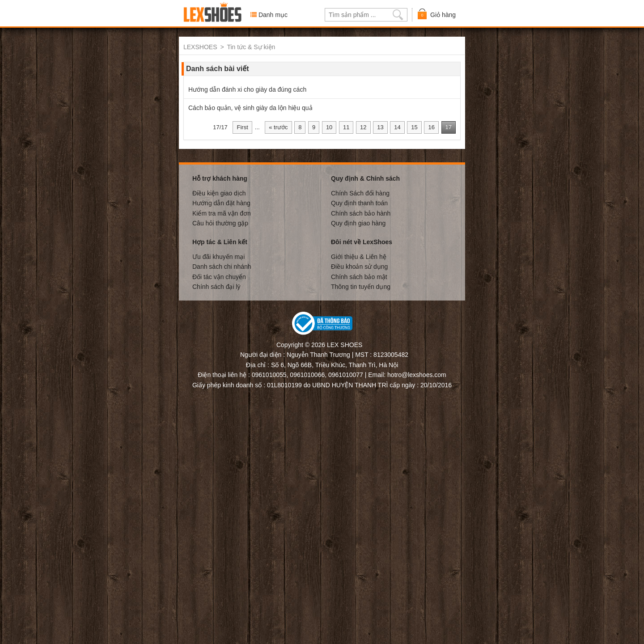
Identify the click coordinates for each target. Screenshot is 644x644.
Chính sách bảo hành (361, 213)
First (242, 127)
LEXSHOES (200, 47)
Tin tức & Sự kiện (251, 47)
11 (346, 127)
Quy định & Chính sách (365, 178)
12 (363, 127)
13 (380, 127)
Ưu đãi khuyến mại (218, 256)
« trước (278, 127)
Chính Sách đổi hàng (360, 193)
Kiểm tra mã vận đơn (222, 213)
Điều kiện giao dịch (219, 193)
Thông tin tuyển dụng (361, 286)
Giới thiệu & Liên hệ (359, 256)
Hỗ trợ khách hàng (220, 178)
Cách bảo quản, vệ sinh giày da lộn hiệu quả (250, 107)
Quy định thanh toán (359, 203)
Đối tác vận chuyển (219, 276)
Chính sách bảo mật (359, 276)
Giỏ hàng (436, 14)
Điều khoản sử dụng (359, 266)
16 (431, 127)
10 (329, 127)
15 (414, 127)
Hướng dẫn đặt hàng (221, 203)
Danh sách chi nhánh (222, 266)
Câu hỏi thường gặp (220, 223)
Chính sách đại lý (216, 286)
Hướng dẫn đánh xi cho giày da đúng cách (247, 89)
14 (397, 127)
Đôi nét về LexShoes (362, 241)
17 (449, 127)
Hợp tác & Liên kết (220, 241)
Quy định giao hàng (358, 223)
